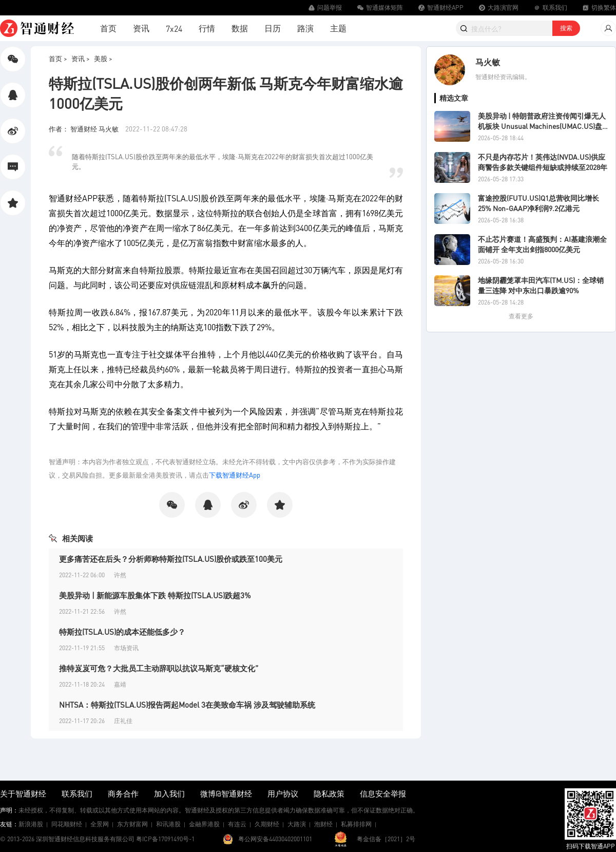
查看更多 (521, 316)
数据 (240, 28)
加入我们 (169, 793)
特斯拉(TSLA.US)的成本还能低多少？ (122, 632)
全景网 (100, 824)
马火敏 (488, 62)
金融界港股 (204, 824)
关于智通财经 (23, 793)
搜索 (566, 28)
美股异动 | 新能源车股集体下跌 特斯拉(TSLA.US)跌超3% (155, 595)
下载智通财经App (235, 475)
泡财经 (323, 824)
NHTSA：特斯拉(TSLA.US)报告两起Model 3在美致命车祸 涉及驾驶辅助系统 (187, 705)
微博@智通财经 (226, 793)
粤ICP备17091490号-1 (165, 839)
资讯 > (81, 58)
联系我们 (77, 793)
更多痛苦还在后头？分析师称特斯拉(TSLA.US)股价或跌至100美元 (171, 559)
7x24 (174, 29)
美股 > (103, 58)
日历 (273, 28)
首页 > (58, 58)
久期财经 (267, 824)
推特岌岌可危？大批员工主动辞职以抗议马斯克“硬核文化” (159, 668)
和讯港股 (168, 824)
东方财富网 (132, 824)
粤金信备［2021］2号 (386, 839)
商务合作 (123, 793)
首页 (108, 28)
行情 (207, 28)
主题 (338, 28)
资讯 (141, 28)
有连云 (237, 824)
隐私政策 (329, 793)
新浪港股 (31, 824)
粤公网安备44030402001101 (275, 839)
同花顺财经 (67, 824)
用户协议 (283, 793)
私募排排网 (356, 824)
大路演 (297, 824)
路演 (305, 28)
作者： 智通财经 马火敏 (84, 129)
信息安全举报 (383, 793)
